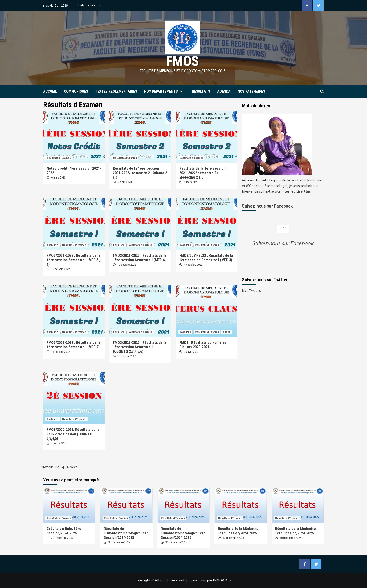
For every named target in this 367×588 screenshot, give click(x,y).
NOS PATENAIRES (251, 91)
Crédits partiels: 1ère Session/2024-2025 (64, 531)
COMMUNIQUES (76, 91)
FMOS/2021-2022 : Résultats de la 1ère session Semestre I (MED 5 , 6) (73, 260)
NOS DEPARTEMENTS (165, 91)
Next (73, 467)
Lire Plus (304, 191)
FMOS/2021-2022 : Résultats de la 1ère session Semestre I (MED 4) (140, 258)
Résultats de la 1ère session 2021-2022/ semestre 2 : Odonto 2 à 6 (140, 173)
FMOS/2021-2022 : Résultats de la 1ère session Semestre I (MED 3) (206, 258)
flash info (53, 245)
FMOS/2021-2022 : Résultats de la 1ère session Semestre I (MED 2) (73, 345)
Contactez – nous (89, 5)
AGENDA (224, 91)
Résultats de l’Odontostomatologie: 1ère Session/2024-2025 (126, 533)
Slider (227, 332)
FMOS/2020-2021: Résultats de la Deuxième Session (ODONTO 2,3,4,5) (73, 434)
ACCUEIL (50, 91)
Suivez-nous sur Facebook (267, 206)
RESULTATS (201, 91)
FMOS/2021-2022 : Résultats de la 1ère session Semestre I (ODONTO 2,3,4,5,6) (140, 347)
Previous (47, 467)
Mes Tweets (251, 290)
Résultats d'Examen (59, 158)
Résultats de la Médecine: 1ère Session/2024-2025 (239, 531)
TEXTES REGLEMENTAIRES (116, 91)
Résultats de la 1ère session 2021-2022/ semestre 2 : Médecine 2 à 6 (202, 173)
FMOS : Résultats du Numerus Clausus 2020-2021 (203, 345)
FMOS (182, 61)
